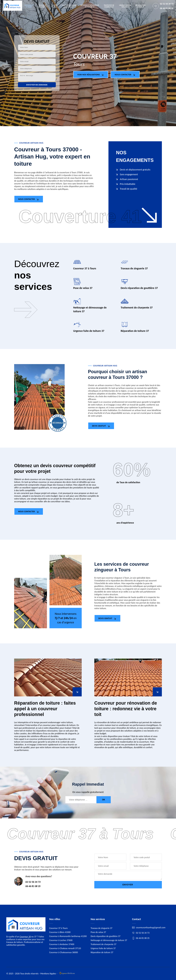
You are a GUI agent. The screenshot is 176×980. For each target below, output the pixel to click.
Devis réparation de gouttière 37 (69, 6)
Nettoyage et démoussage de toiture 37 (90, 6)
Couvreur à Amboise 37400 (62, 944)
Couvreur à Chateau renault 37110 (65, 948)
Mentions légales (48, 974)
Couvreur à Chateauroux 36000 (64, 952)
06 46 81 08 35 (167, 8)
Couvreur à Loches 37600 (61, 940)
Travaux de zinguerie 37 (42, 6)
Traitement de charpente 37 (109, 6)
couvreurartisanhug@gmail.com (149, 928)
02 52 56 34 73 (167, 4)
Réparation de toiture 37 (141, 6)
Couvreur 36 (25, 937)
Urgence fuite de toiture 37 (125, 6)
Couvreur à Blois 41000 (60, 932)
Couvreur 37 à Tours (29, 6)
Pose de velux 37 (54, 6)
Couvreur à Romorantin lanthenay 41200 (68, 936)
